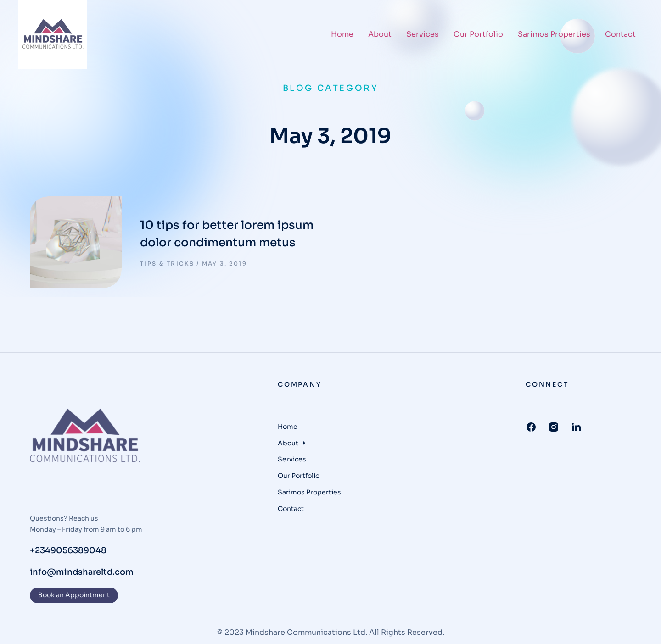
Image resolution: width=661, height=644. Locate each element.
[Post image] (76, 242)
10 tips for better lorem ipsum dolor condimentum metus (227, 234)
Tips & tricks (167, 264)
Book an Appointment (74, 595)
